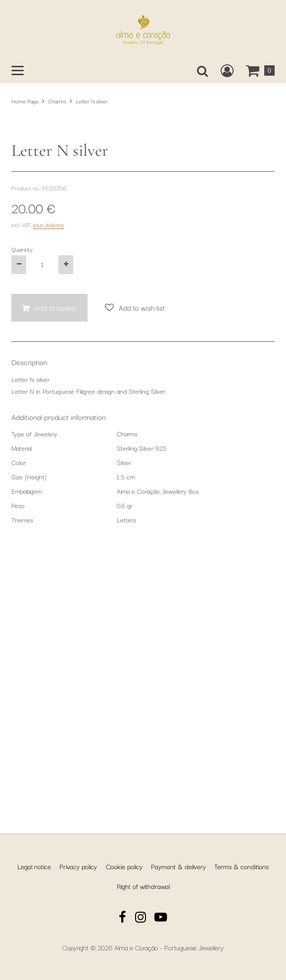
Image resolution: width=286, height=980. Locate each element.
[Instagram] (141, 918)
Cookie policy (124, 866)
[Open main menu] (18, 70)
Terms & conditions (241, 866)
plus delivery (48, 488)
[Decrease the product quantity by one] (19, 528)
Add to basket (56, 571)
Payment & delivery (178, 866)
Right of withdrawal (143, 886)
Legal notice (34, 866)
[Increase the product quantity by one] (66, 528)
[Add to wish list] (135, 571)
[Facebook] (122, 918)
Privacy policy (78, 866)
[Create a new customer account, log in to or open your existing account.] (227, 71)
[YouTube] (161, 918)
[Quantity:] (42, 528)
